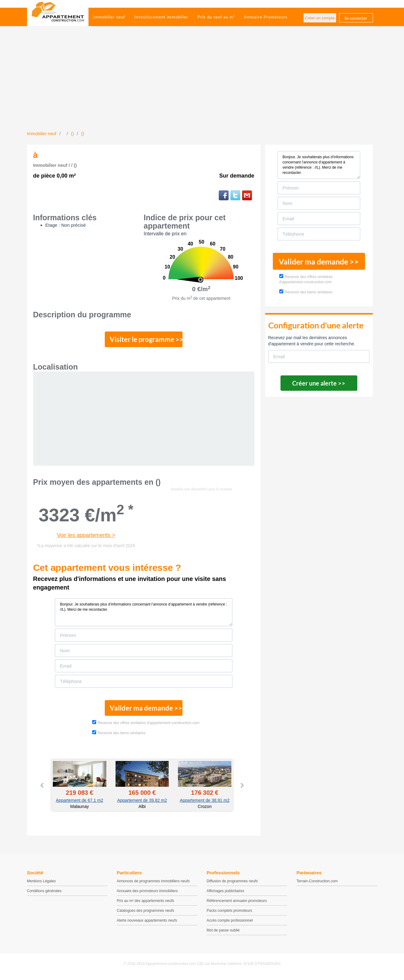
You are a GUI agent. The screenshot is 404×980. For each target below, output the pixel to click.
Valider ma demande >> (144, 710)
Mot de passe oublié (223, 933)
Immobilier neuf (109, 17)
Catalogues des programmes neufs (145, 913)
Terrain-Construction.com (317, 884)
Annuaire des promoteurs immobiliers (147, 893)
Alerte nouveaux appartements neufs (147, 923)
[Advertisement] (202, 84)
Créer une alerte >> (319, 383)
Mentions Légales (41, 884)
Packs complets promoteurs (229, 913)
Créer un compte (320, 18)
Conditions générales (44, 893)
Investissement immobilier (161, 17)
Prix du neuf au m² (216, 17)
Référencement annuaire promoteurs (237, 903)
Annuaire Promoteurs (266, 17)
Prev (42, 788)
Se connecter (356, 18)
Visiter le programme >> (144, 340)
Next (242, 788)
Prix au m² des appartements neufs (145, 903)
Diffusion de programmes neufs (232, 884)
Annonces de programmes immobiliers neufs (153, 884)
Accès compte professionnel (230, 923)
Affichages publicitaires (226, 893)
